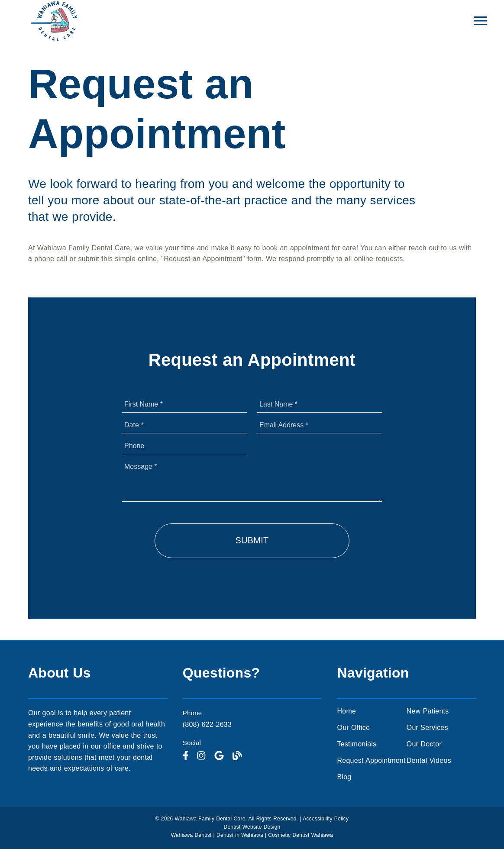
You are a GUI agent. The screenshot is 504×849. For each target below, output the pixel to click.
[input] (184, 404)
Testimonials (357, 744)
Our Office (353, 728)
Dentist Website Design (252, 827)
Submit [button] (252, 540)
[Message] (252, 480)
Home (346, 711)
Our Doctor (424, 744)
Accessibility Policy (326, 819)
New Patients (428, 711)
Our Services (427, 728)
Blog (344, 777)
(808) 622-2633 (207, 725)
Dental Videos (429, 760)
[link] (186, 756)
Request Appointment (371, 760)
